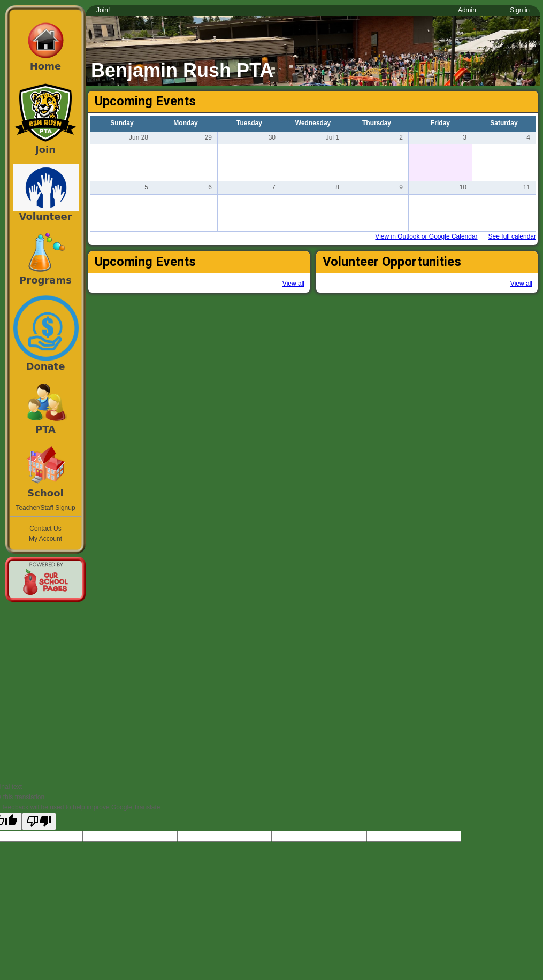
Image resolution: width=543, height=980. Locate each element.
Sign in (520, 10)
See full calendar (512, 236)
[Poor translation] (39, 821)
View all (293, 284)
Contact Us (45, 529)
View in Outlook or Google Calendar (426, 236)
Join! (103, 10)
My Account (45, 539)
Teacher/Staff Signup (45, 508)
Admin (467, 10)
